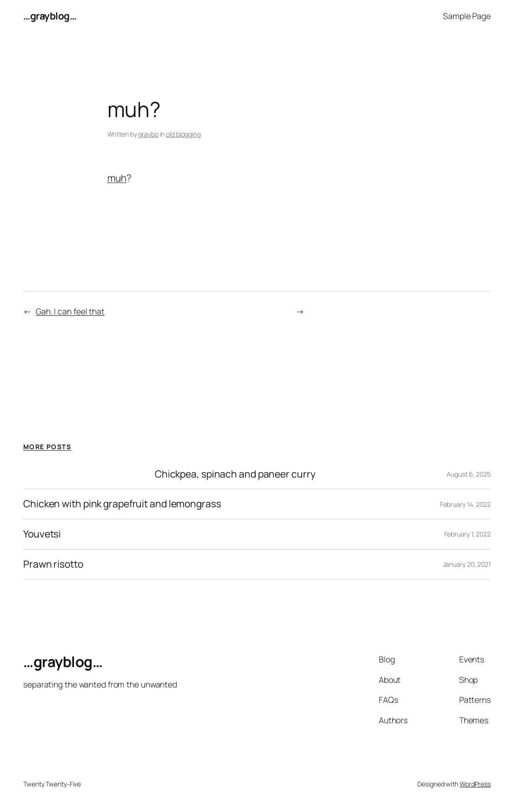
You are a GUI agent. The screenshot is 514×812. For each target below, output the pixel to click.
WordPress (475, 784)
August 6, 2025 (469, 474)
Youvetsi (42, 534)
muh (117, 178)
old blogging (183, 134)
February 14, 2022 (465, 504)
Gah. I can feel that (70, 311)
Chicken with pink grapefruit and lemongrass (122, 504)
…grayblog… (50, 16)
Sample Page (467, 16)
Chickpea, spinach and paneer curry (235, 474)
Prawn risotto (53, 564)
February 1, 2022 (468, 534)
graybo (148, 134)
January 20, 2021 (467, 564)
